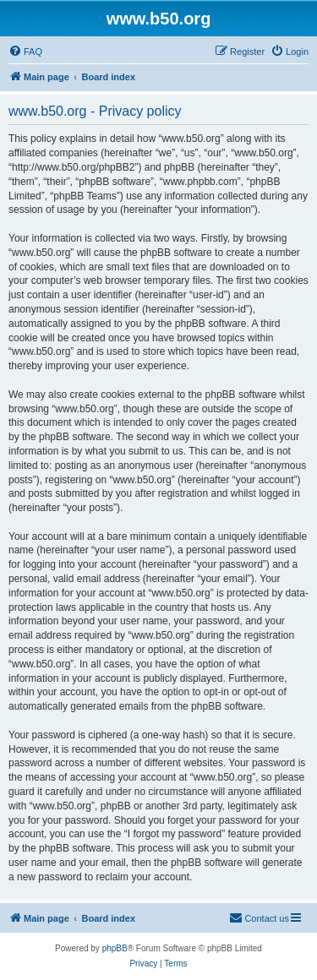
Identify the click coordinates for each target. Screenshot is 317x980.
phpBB (115, 948)
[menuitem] (25, 52)
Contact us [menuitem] (259, 917)
